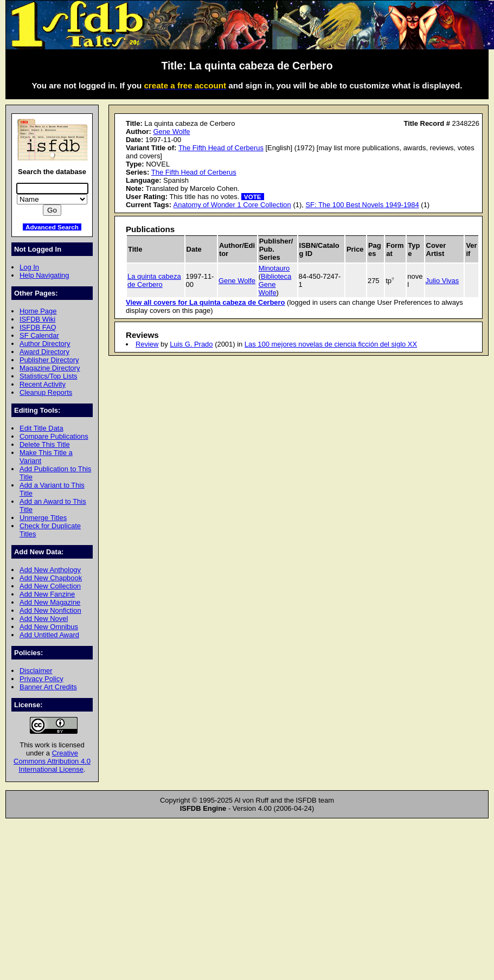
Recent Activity (43, 384)
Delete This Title (45, 444)
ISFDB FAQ (38, 327)
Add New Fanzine (47, 594)
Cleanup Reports (46, 392)
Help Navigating (44, 275)
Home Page (38, 311)
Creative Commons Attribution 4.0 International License (52, 761)
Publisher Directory (49, 360)
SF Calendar (39, 335)
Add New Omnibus (49, 627)
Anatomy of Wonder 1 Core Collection (232, 205)
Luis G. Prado (191, 344)
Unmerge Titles (43, 518)
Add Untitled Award (49, 635)
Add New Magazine (50, 602)
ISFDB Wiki (37, 319)
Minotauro (274, 268)
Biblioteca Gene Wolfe (275, 284)
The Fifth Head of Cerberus (221, 148)
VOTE (253, 197)
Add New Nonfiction (50, 610)
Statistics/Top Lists (49, 376)
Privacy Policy (41, 679)
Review (147, 344)
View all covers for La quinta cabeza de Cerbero (205, 302)
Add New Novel (44, 619)
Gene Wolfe (171, 132)
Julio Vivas (442, 281)
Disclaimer (36, 671)
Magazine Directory (50, 368)
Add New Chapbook (51, 578)
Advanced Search (52, 227)
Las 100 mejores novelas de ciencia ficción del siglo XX (331, 344)
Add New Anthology (50, 570)
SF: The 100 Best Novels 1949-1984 (362, 205)
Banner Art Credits (48, 687)
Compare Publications (54, 436)
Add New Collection (50, 586)
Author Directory (45, 344)
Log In (29, 267)
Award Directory (44, 352)
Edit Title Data (41, 428)
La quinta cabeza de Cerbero (154, 280)
